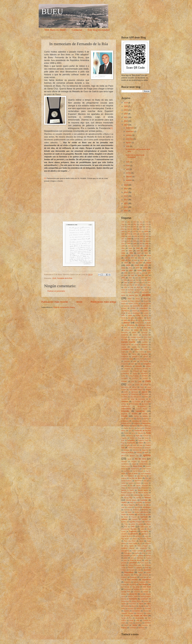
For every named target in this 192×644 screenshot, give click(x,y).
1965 (149, 280)
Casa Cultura (139, 352)
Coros (123, 376)
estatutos (145, 421)
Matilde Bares (131, 500)
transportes (136, 611)
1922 (136, 260)
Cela (131, 359)
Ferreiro (126, 433)
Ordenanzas (144, 527)
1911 (129, 256)
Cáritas (146, 349)
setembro (130, 139)
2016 (126, 192)
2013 (126, 203)
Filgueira (124, 438)
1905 (123, 253)
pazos (141, 541)
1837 (140, 232)
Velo (130, 618)
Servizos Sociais (133, 597)
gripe (141, 445)
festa (148, 433)
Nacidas (148, 515)
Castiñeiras (125, 357)
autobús (138, 316)
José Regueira (146, 473)
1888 (147, 244)
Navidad (135, 519)
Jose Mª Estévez (138, 471)
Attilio (123, 316)
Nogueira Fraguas (136, 522)
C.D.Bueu (124, 337)
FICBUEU (146, 436)
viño (138, 620)
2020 (126, 121)
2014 (126, 200)
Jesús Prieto (137, 466)
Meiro (132, 503)
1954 (143, 278)
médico (124, 502)
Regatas (131, 568)
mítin (123, 507)
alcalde (146, 295)
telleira (149, 604)
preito (147, 560)
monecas (127, 510)
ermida (145, 414)
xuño (128, 162)
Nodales (124, 522)
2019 (54, 278)
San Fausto (133, 585)
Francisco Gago (143, 441)
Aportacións (136, 306)
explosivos (137, 423)
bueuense (125, 335)
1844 (129, 234)
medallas (144, 500)
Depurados (125, 394)
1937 (131, 270)
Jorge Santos (146, 469)
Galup (135, 445)
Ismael (134, 464)
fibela (138, 436)
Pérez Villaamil (143, 546)
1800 (129, 227)
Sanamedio (127, 589)
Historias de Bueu (127, 452)
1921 (130, 260)
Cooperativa (125, 373)
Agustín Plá (133, 295)
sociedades (144, 599)
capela (124, 347)
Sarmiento (137, 592)
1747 (123, 227)
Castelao (144, 354)
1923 (142, 260)
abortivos (131, 290)
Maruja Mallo (128, 498)
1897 (123, 248)
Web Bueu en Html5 (55, 30)
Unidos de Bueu (141, 616)
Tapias (141, 604)
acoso (123, 292)
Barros (140, 320)
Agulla (123, 295)
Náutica (124, 519)
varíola (123, 618)
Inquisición (144, 462)
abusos (139, 290)
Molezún (137, 507)
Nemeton (145, 519)
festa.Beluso (129, 436)
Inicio (79, 302)
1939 (149, 271)
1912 (135, 256)
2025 (126, 103)
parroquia (145, 534)
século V (124, 594)
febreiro (129, 177)
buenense (124, 332)
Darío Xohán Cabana (136, 390)
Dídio (146, 397)
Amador (146, 301)
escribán (145, 416)
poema (141, 556)
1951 (123, 278)
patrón (146, 536)
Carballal (144, 347)
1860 (141, 236)
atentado (146, 313)
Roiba (136, 575)
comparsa (147, 364)
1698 (141, 224)
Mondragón (147, 507)
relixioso (124, 570)
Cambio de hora (143, 340)
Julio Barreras (142, 476)
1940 (126, 273)
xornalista (145, 625)
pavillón (135, 539)
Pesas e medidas (138, 551)
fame (133, 428)
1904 (146, 251)
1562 (129, 222)
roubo (142, 577)
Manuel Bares (143, 490)
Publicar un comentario (56, 291)
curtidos (137, 385)
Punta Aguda (144, 563)
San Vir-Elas (125, 587)
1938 (139, 270)
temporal (126, 606)
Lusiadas (124, 486)
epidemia (140, 411)
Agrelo (130, 292)
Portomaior (140, 558)
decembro (130, 128)
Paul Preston (125, 539)
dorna (133, 399)
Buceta (145, 330)
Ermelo (135, 414)
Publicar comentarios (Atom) (64, 307)
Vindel (131, 620)
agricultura (145, 292)
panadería (124, 534)
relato (147, 568)
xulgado (124, 628)
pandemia (134, 534)
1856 (136, 236)
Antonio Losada (146, 304)
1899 (138, 248)
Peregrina (148, 543)
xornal (135, 625)
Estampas (125, 421)
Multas (124, 515)
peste (143, 553)
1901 (123, 251)
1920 (123, 260)
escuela (139, 419)
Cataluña (124, 359)
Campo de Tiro (126, 345)
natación (134, 517)
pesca (148, 551)
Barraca (133, 320)
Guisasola (148, 448)
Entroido (125, 411)
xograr (126, 625)
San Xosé (147, 587)
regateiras (139, 568)
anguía (123, 304)
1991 (142, 285)
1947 (132, 275)
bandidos (140, 318)
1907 (139, 253)
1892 (129, 246)
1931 (146, 265)
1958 (131, 280)
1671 (147, 222)
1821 (147, 229)
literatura (131, 483)
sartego (146, 592)
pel (141, 543)
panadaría (144, 531)
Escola (124, 416)
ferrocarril (141, 433)
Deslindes (124, 397)
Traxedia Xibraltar (127, 613)
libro (145, 481)
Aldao (130, 299)
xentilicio (148, 623)
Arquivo (135, 311)
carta (130, 352)
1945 (149, 273)
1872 (136, 239)
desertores (145, 394)
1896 (147, 246)
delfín (126, 392)
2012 (126, 207)
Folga (140, 438)
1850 (129, 236)
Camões (145, 342)
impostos (124, 462)
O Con (126, 524)
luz (131, 485)
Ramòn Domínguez (135, 565)
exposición (147, 423)
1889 (123, 246)
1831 (134, 232)
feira (130, 431)
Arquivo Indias (144, 311)
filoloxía (132, 438)
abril (128, 169)
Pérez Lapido (129, 546)
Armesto (133, 308)
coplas (135, 373)
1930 (137, 265)
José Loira (127, 471)
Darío (142, 387)
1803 (135, 227)
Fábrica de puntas (145, 426)
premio (124, 563)
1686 (129, 224)
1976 (125, 285)
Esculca (146, 419)
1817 (135, 229)
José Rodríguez (129, 476)
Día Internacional (136, 397)
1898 (130, 248)
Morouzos (136, 510)
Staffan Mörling (136, 601)
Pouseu (148, 558)
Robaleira (127, 575)
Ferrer (133, 433)
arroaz (123, 313)
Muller (130, 512)
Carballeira (125, 349)
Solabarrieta (125, 601)
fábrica (134, 426)
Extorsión (127, 426)
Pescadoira (128, 553)
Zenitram (141, 628)
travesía (146, 611)
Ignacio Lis (134, 456)
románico (124, 577)
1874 (141, 239)
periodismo (125, 551)
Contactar (77, 30)
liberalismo (138, 481)
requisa (141, 572)
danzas (134, 387)
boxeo (136, 330)
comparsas (128, 366)
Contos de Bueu (140, 371)
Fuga (123, 443)
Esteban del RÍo (126, 423)
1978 (130, 285)
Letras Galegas (127, 481)
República (129, 572)
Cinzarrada (125, 364)
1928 (148, 263)
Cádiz (126, 340)
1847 (141, 234)
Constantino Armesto (141, 369)
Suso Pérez (132, 604)
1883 (147, 241)
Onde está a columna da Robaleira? (135, 156)
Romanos (133, 577)
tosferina (127, 611)
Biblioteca (131, 325)
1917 (133, 258)
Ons (133, 526)
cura (148, 381)
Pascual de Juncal (127, 536)
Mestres (148, 503)
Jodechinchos (135, 469)
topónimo (139, 608)
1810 (147, 227)
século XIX (133, 594)
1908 (146, 253)
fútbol (141, 443)
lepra (147, 478)
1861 (147, 236)
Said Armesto (133, 580)
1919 (147, 258)
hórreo (147, 452)
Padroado (133, 531)
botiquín (127, 330)
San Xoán (136, 587)
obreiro (141, 524)
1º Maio (148, 285)
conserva (127, 369)
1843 (123, 234)
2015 (126, 196)
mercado (139, 503)
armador (124, 308)
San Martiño (143, 584)
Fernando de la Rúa (65, 278)
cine (135, 361)
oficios (148, 524)
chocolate (127, 361)
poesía (148, 556)
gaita (128, 445)
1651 (141, 222)
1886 (135, 244)
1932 (123, 268)
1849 (123, 236)
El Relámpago (134, 404)
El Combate (136, 402)
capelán (134, 347)
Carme (123, 352)
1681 (123, 224)
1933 (130, 268)
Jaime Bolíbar (126, 466)
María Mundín (126, 495)
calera (133, 340)
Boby (132, 328)
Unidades (127, 616)
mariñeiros (147, 495)
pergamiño (144, 548)
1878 (129, 241)
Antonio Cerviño (133, 304)
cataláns (145, 357)
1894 (135, 246)
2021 (126, 117)
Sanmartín (145, 589)
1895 (141, 246)
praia (125, 560)
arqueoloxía (144, 308)
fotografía (131, 440)
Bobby (126, 328)
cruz (132, 381)
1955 (149, 278)
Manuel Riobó (143, 493)
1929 (128, 265)
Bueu (134, 332)
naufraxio (144, 517)
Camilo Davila (128, 342)
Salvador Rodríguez (139, 582)
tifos (140, 606)
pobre (134, 556)
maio (128, 166)
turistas (148, 613)
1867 (123, 239)
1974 (149, 283)
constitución (125, 371)
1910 (123, 256)
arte (129, 313)
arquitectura (125, 311)
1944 (143, 273)
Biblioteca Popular (144, 325)
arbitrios (146, 306)
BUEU (52, 11)
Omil (126, 527)
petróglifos (127, 556)
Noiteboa (148, 522)
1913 (142, 255)
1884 (123, 244)
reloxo (139, 570)
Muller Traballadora (141, 512)
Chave (149, 359)
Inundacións (125, 464)
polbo (126, 558)
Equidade (124, 414)
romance (145, 575)
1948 (139, 275)
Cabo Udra (147, 337)
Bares (126, 320)
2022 (126, 114)
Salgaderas (127, 582)
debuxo (148, 390)
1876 (123, 241)
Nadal (126, 517)
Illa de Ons (140, 459)
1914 (149, 255)
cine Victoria (144, 361)
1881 (141, 241)
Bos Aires (147, 328)
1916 (126, 258)
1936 (123, 271)
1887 (141, 244)
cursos (129, 385)
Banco (146, 316)
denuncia (134, 392)
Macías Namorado (142, 486)
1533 (123, 222)
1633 (135, 222)
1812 (123, 229)
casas (134, 354)
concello (139, 366)
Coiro (132, 364)
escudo (131, 419)
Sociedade (133, 599)
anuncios (127, 306)
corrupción (125, 378)
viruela (131, 623)
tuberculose (140, 613)
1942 (138, 273)
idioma (123, 456)
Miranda (140, 505)
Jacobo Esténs (144, 464)
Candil (136, 345)
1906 (131, 253)
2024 (126, 106)
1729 (147, 224)
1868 (129, 239)
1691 (135, 224)
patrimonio (139, 536)
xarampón (139, 623)
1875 (147, 239)
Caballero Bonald (136, 337)
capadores (144, 345)
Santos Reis (126, 592)
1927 (140, 263)
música (132, 514)
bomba (139, 328)
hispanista (145, 450)
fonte (123, 441)
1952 (130, 278)
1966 (126, 283)
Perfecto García (128, 548)
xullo (128, 146)
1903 (138, 251)
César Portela (140, 359)
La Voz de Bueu (136, 478)
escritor (124, 419)
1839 (146, 231)
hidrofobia (136, 450)
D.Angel (146, 385)
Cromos (145, 378)
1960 (137, 280)
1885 (129, 244)
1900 (146, 248)
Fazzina (139, 428)
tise (145, 606)
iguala (129, 459)
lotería (138, 483)
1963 (143, 280)
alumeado (124, 301)
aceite (146, 290)
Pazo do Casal (145, 539)
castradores (136, 357)
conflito (148, 366)
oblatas (133, 524)
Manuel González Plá (128, 493)
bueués (135, 335)
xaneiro (129, 180)
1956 (125, 280)
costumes (135, 378)
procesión (133, 563)
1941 (132, 273)
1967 (131, 283)
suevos (146, 601)
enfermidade (126, 409)
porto (132, 558)
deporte (145, 392)
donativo (124, 399)
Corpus (145, 376)
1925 (126, 263)
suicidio (124, 604)
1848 (147, 234)
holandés (139, 452)
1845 (135, 234)
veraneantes (140, 618)
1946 (125, 275)
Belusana (148, 320)
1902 (130, 251)
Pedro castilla (133, 543)
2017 (126, 189)
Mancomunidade (133, 488)
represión (147, 570)
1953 (137, 278)
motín (123, 512)
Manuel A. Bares (128, 490)
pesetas (137, 553)
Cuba (139, 381)
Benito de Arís (140, 323)
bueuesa (145, 335)
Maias (123, 488)
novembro (130, 131)
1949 (146, 275)
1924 (149, 260)
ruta (123, 580)
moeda (129, 507)
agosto (129, 142)
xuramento (133, 628)
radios (123, 565)
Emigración (142, 406)
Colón (139, 364)
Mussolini (140, 515)
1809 (141, 227)
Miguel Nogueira (129, 505)
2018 (126, 185)
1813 (129, 229)
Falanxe (126, 428)
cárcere (137, 349)
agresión (137, 292)
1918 (140, 258)
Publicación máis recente (55, 302)
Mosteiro (145, 510)
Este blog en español (99, 30)
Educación (142, 399)
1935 (145, 268)
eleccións (145, 404)
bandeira (131, 318)
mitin (147, 505)
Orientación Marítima (129, 529)
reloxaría (132, 570)
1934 (138, 268)
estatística (135, 421)
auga (130, 315)
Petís (149, 553)
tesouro (134, 606)
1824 (123, 232)
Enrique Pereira (142, 409)
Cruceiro (124, 381)
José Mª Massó (133, 474)
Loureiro (146, 483)
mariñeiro (137, 495)
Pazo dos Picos (130, 541)
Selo (142, 594)
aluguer (146, 299)
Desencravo (135, 394)
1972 (143, 283)
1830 (129, 232)
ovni (142, 529)
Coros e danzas (134, 376)
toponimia (131, 608)
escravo (136, 416)
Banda (123, 318)
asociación (137, 313)
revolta (149, 573)
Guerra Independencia (135, 448)
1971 (138, 283)
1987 (136, 285)
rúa (147, 577)
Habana (126, 450)
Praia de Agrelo (136, 560)
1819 (141, 229)
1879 (135, 241)
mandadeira (145, 488)
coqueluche (144, 373)
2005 (126, 211)
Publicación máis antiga (103, 302)
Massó (148, 497)
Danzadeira (125, 387)
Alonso (138, 299)
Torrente (148, 608)
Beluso (127, 323)
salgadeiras (146, 580)
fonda (146, 438)
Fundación (131, 443)
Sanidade (137, 589)
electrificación (125, 406)
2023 (126, 110)
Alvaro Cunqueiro (136, 301)
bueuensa (144, 332)
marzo (129, 173)
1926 (133, 263)
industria (134, 462)
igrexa (147, 455)
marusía (139, 498)
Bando (149, 318)
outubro (129, 135)
